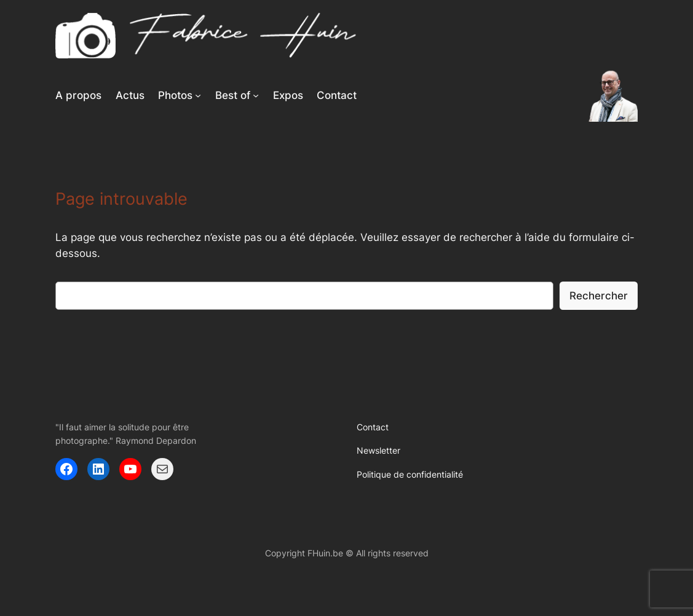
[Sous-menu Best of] (256, 95)
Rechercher (599, 296)
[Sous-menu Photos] (198, 95)
